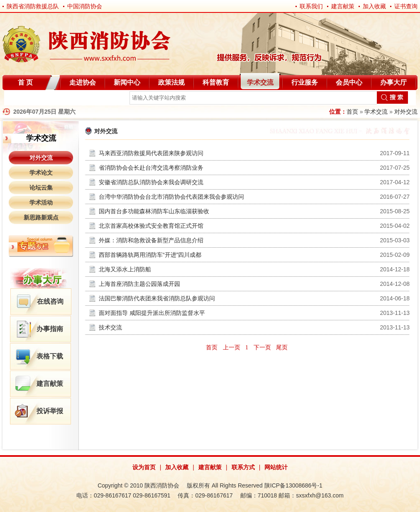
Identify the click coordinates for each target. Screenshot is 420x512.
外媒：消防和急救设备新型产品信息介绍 (151, 240)
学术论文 (41, 173)
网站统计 (276, 467)
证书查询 (406, 6)
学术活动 (41, 202)
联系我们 (311, 6)
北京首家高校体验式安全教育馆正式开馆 (151, 226)
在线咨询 (50, 301)
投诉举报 (50, 411)
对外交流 (406, 112)
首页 (352, 112)
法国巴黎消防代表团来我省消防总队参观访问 (157, 298)
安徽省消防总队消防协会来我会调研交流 (151, 182)
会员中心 (349, 82)
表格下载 (50, 356)
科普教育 (216, 82)
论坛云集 (41, 188)
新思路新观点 (41, 217)
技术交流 (110, 327)
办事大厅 (393, 82)
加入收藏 (374, 6)
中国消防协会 (85, 6)
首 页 (25, 82)
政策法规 (171, 82)
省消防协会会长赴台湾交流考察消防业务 (151, 168)
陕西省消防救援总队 (33, 6)
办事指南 (50, 329)
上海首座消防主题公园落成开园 (139, 284)
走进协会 (83, 82)
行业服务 (305, 82)
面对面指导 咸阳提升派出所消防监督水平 (152, 313)
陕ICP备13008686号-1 (293, 485)
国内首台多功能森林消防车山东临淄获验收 (154, 211)
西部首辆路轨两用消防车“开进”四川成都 (150, 255)
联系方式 (243, 467)
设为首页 (144, 467)
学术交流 (260, 82)
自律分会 (24, 99)
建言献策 (343, 6)
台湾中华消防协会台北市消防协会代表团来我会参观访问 (171, 197)
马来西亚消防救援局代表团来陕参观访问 (151, 153)
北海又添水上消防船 (125, 269)
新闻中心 (127, 82)
